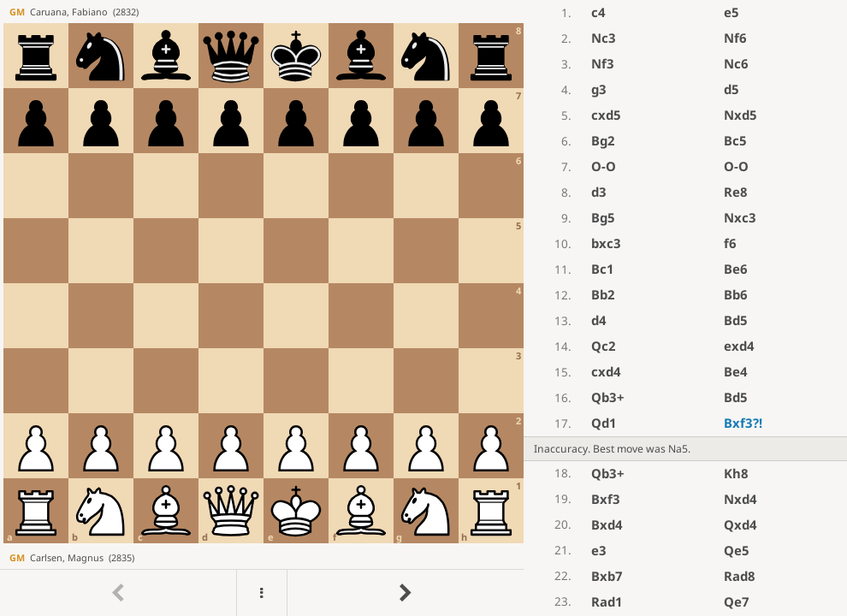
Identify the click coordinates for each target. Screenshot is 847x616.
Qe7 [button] (737, 601)
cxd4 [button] (606, 371)
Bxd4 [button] (607, 524)
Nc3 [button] (604, 38)
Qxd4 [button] (740, 524)
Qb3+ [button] (608, 397)
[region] (423, 308)
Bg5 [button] (603, 217)
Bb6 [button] (736, 294)
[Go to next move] (405, 593)
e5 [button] (731, 12)
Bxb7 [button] (607, 576)
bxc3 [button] (606, 243)
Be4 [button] (736, 371)
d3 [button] (599, 192)
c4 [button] (598, 12)
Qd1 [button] (604, 423)
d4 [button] (599, 320)
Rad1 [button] (607, 601)
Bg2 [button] (603, 140)
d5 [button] (731, 89)
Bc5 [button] (735, 140)
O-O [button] (604, 166)
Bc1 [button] (603, 269)
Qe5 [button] (737, 550)
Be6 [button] (736, 269)
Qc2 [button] (604, 346)
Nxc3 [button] (740, 217)
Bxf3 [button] (743, 423)
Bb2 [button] (603, 294)
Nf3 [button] (603, 63)
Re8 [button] (736, 192)
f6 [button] (730, 243)
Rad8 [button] (740, 576)
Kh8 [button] (736, 473)
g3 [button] (599, 89)
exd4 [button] (739, 346)
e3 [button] (599, 550)
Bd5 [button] (736, 320)
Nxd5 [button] (740, 115)
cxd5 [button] (606, 115)
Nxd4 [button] (740, 499)
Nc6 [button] (736, 63)
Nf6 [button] (735, 38)
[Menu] (262, 593)
